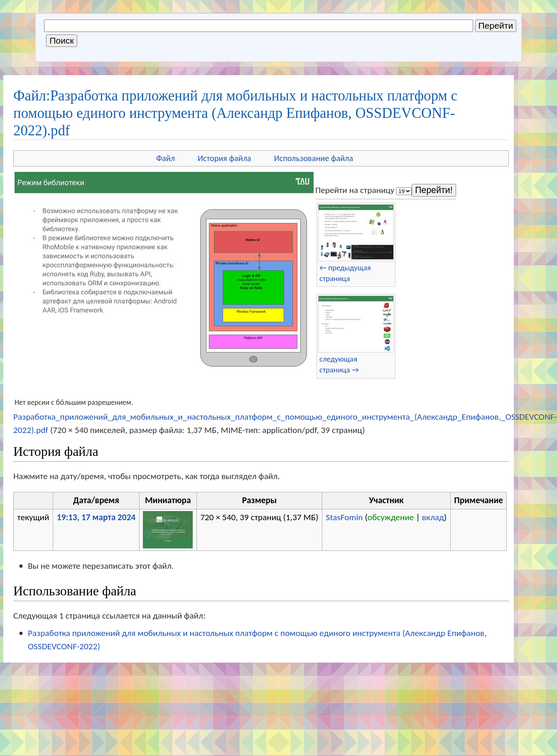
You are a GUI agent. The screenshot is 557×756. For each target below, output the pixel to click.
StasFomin (345, 517)
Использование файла (314, 158)
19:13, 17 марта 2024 (96, 517)
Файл (166, 158)
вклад (433, 517)
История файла (225, 158)
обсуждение (391, 517)
